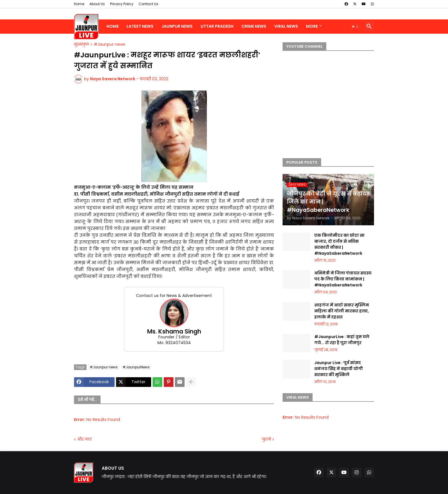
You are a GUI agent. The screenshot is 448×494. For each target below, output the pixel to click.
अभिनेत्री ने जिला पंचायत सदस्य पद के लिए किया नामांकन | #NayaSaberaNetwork (343, 279)
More (312, 26)
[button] (355, 27)
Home (79, 4)
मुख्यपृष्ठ (82, 45)
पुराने (266, 439)
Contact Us (148, 4)
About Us (97, 4)
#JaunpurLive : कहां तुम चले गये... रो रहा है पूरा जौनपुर (342, 340)
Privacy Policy (122, 4)
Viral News (286, 26)
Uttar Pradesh (217, 26)
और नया (84, 439)
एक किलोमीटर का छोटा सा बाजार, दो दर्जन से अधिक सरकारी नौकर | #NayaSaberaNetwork (339, 244)
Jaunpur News (177, 26)
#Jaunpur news (109, 45)
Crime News (254, 26)
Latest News (140, 26)
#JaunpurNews (136, 367)
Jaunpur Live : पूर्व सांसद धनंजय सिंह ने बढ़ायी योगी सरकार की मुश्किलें (339, 369)
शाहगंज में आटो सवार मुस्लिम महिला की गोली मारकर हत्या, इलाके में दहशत (342, 311)
